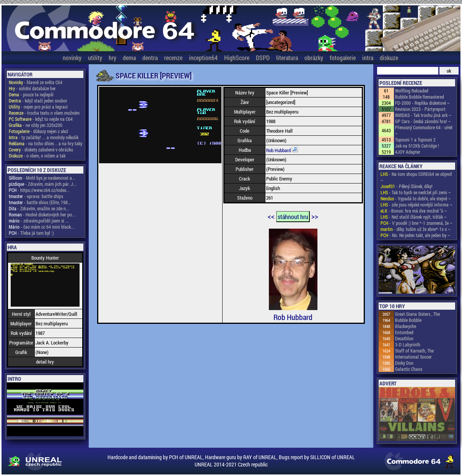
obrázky (314, 58)
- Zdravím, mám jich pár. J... (43, 184)
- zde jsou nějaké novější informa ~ (416, 205)
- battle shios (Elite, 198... (40, 202)
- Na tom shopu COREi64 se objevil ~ (416, 177)
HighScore (237, 58)
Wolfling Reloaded (412, 91)
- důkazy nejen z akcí (38, 131)
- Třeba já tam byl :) (31, 233)
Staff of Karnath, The (414, 351)
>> (315, 216)
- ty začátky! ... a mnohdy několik (44, 137)
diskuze (389, 58)
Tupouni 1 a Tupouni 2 (415, 140)
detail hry (45, 362)
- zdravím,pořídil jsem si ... (39, 221)
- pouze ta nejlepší (31, 94)
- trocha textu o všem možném (44, 113)
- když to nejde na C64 (41, 119)
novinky (72, 58)
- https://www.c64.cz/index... (39, 190)
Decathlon (404, 338)
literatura (287, 58)
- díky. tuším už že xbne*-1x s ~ (416, 229)
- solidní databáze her (32, 88)
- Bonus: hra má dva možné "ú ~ (414, 211)
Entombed (404, 332)
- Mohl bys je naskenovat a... (42, 178)
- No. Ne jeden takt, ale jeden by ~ (415, 235)
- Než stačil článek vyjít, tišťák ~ (414, 217)
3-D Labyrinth (408, 344)
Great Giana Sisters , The (417, 314)
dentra (150, 58)
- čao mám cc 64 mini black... (41, 227)
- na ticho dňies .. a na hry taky (46, 143)
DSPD (263, 58)
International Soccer (413, 357)
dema (129, 58)
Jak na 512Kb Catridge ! (417, 146)
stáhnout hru (293, 217)
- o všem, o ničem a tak (37, 156)
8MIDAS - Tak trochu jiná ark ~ (423, 115)
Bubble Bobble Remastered (420, 97)
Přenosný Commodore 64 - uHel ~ (424, 130)
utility (95, 58)
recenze (173, 58)
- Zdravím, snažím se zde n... (39, 208)
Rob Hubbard (279, 150)
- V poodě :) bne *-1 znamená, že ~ (416, 223)
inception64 (203, 58)
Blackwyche (406, 326)
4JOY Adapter (408, 152)
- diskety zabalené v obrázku (41, 149)
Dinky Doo (404, 363)
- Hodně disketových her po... (42, 214)
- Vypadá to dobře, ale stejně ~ (416, 198)
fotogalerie (343, 58)
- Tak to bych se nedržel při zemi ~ (416, 192)
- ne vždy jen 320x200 (36, 125)
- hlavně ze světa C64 (36, 82)
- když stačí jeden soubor (38, 101)
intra (368, 58)
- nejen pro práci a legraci (38, 107)
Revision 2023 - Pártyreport (420, 109)
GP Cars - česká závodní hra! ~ (423, 121)
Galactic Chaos (409, 369)
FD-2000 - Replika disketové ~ (422, 103)
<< (271, 216)
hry (112, 58)
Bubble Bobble (408, 320)
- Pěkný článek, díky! (407, 186)
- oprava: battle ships (36, 196)
